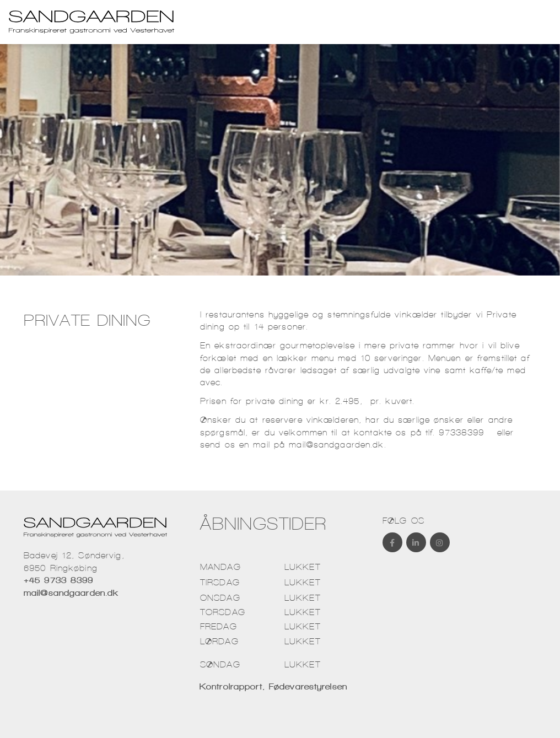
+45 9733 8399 (59, 580)
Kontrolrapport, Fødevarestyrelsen (276, 686)
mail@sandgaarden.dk (336, 445)
